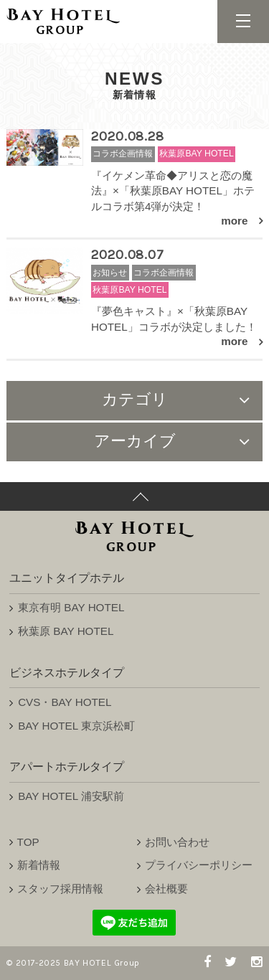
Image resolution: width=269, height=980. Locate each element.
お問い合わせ (177, 842)
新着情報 (39, 865)
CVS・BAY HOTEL (65, 702)
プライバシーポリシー (199, 865)
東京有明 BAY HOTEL (71, 607)
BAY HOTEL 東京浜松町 (76, 726)
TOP (28, 842)
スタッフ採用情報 (60, 889)
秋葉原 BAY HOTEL (66, 631)
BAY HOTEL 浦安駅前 (71, 796)
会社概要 (166, 889)
